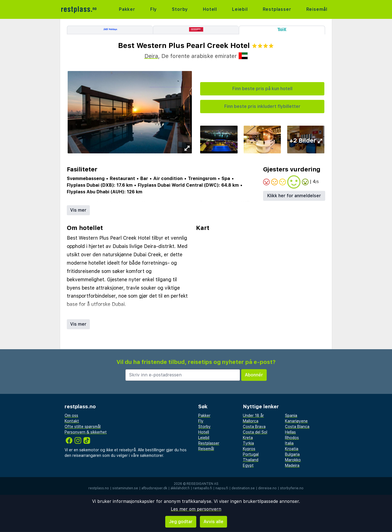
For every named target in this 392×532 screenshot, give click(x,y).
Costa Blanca (297, 427)
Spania (291, 416)
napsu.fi (222, 488)
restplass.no (99, 488)
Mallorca (251, 421)
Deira (151, 56)
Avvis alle (213, 522)
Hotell (210, 9)
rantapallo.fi (203, 488)
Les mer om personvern (196, 509)
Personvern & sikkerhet (86, 432)
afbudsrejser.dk (154, 488)
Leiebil (240, 9)
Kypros (249, 449)
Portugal (251, 454)
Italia (289, 443)
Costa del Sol (255, 432)
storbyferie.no (292, 488)
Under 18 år (253, 416)
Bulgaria (292, 454)
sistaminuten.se (125, 488)
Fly (154, 9)
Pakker (127, 9)
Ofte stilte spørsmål (83, 427)
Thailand (251, 460)
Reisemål (317, 9)
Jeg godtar (181, 522)
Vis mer (78, 210)
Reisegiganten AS (203, 484)
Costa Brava (254, 427)
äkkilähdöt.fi (180, 488)
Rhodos (292, 438)
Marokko (293, 460)
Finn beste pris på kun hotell (262, 89)
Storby (180, 9)
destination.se (243, 488)
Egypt (248, 465)
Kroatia (292, 449)
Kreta (248, 438)
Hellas (290, 432)
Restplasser (277, 9)
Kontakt (72, 421)
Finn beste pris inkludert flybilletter (262, 106)
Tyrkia (248, 443)
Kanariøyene (296, 421)
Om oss (71, 416)
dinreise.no (267, 488)
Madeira (292, 465)
